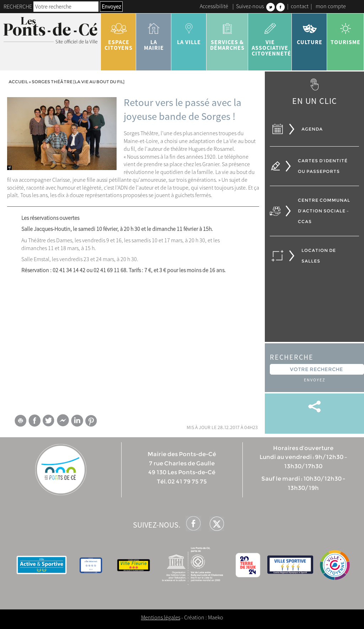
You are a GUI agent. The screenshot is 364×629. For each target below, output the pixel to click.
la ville (189, 31)
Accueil (18, 82)
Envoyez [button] (111, 6)
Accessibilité (214, 6)
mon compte (331, 6)
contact (300, 6)
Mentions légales (161, 617)
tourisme (346, 31)
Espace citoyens (119, 34)
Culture (309, 31)
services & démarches (227, 34)
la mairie (154, 34)
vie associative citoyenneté (271, 37)
